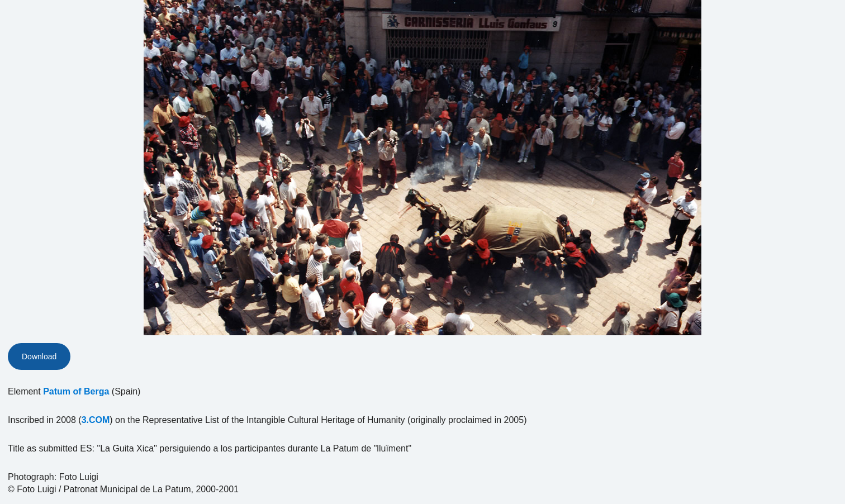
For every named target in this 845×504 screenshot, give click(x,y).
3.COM (96, 420)
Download (39, 356)
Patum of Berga (76, 391)
